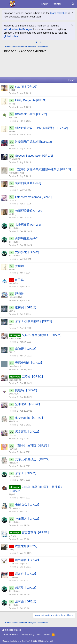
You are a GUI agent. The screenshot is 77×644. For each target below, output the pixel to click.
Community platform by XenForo (28, 641)
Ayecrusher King (16, 173)
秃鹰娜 (20, 266)
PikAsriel (13, 449)
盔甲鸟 (19, 280)
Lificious (13, 408)
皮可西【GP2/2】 (26, 602)
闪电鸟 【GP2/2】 (27, 390)
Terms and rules (10, 635)
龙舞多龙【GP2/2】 (28, 252)
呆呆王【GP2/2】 (26, 473)
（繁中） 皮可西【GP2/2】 (33, 446)
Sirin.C (12, 311)
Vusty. (12, 550)
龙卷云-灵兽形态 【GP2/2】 (33, 459)
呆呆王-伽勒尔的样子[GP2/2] (34, 321)
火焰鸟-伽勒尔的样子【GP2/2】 (42, 335)
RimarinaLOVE (16, 297)
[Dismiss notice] (72, 13)
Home (47, 635)
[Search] (73, 4)
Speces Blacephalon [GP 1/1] (34, 156)
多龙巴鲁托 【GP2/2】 (30, 418)
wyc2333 (13, 118)
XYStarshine (15, 159)
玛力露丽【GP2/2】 (28, 560)
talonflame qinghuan (18, 564)
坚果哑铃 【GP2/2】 (28, 404)
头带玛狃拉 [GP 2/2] (28, 225)
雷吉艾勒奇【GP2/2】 (36, 532)
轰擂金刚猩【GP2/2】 (29, 363)
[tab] (36, 42)
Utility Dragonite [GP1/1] (31, 100)
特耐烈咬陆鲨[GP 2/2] (29, 211)
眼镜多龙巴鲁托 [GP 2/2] (31, 114)
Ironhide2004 (15, 339)
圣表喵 (12, 495)
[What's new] (66, 4)
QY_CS (12, 536)
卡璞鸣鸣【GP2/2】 (28, 505)
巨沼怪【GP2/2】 (33, 377)
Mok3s (12, 90)
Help (39, 635)
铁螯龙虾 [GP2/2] (26, 546)
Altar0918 (13, 421)
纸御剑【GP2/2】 (26, 307)
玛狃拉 (20, 294)
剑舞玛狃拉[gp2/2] (27, 238)
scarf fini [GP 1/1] (26, 87)
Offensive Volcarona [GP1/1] (33, 197)
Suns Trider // (15, 366)
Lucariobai (14, 577)
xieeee (12, 104)
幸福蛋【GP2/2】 (26, 349)
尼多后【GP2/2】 (26, 574)
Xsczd (12, 145)
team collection (59, 13)
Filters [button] (70, 80)
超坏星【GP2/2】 (26, 588)
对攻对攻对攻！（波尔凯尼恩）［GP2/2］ (42, 128)
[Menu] (5, 4)
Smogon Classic (12, 630)
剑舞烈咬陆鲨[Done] (28, 183)
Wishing (13, 187)
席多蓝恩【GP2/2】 (28, 432)
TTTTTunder (15, 228)
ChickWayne (15, 508)
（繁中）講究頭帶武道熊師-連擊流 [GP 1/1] (43, 169)
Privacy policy (27, 635)
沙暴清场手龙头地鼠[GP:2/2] (33, 142)
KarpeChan (14, 283)
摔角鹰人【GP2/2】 (28, 519)
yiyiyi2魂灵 (14, 394)
